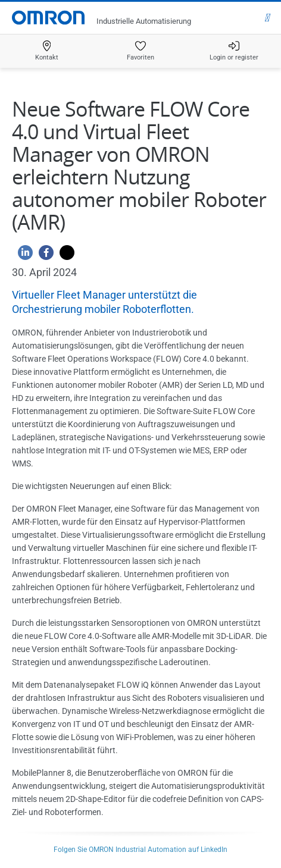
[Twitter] (64, 256)
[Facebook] (43, 256)
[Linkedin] (22, 256)
